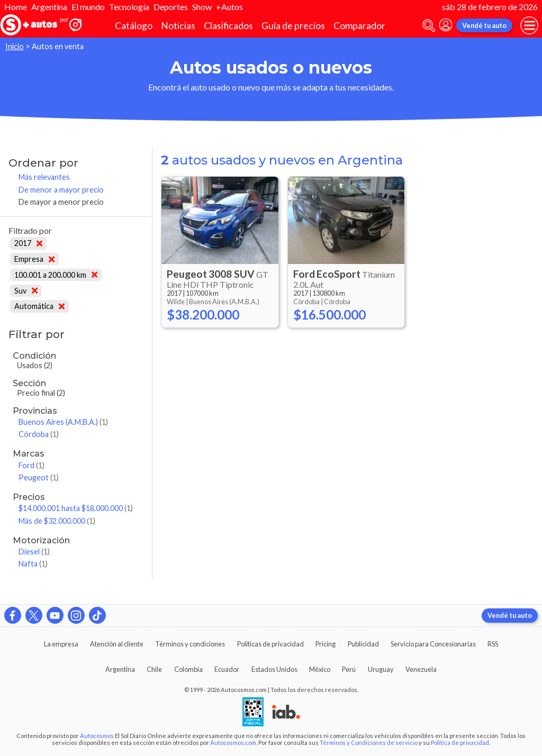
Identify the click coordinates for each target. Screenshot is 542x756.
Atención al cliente (117, 644)
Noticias (178, 26)
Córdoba (39, 434)
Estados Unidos (274, 669)
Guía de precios (293, 26)
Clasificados (228, 26)
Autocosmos (97, 736)
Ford (31, 465)
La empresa (61, 644)
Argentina (49, 7)
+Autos (229, 7)
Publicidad (363, 644)
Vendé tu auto (484, 25)
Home (16, 7)
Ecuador (227, 669)
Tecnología (129, 7)
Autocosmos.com (233, 743)
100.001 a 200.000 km (56, 275)
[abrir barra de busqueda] (429, 26)
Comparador (359, 26)
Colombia (188, 669)
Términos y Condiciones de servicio (369, 743)
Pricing (326, 644)
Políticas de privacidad (270, 644)
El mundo (88, 7)
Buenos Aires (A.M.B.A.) (63, 422)
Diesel (34, 552)
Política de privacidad (460, 743)
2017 (28, 243)
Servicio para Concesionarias (433, 644)
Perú (349, 669)
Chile (154, 669)
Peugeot (39, 477)
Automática (39, 306)
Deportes (171, 7)
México (320, 669)
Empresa (34, 259)
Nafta (33, 564)
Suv (26, 291)
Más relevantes (44, 177)
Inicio (15, 46)
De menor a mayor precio (61, 190)
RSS (493, 644)
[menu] (529, 25)
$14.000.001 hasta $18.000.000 (76, 508)
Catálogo (134, 26)
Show (202, 7)
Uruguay (381, 669)
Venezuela (421, 669)
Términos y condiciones (190, 644)
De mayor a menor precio (61, 202)
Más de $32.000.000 (57, 521)
